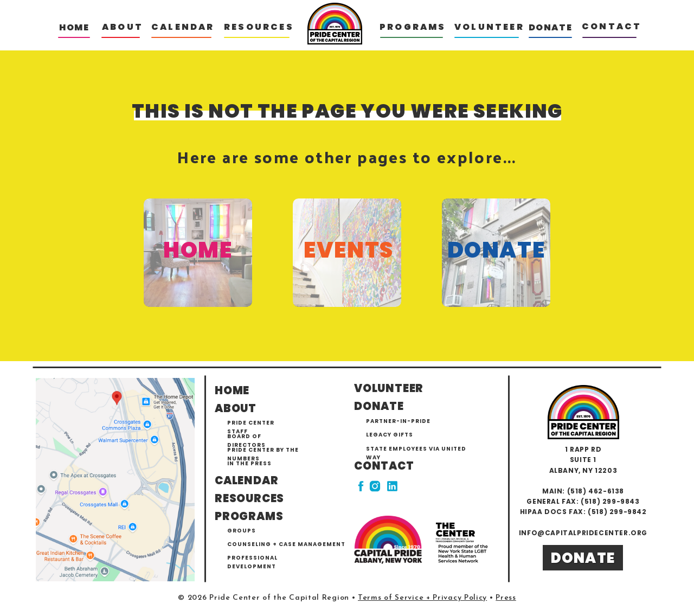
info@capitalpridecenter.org (583, 533)
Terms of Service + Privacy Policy (422, 598)
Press (506, 598)
